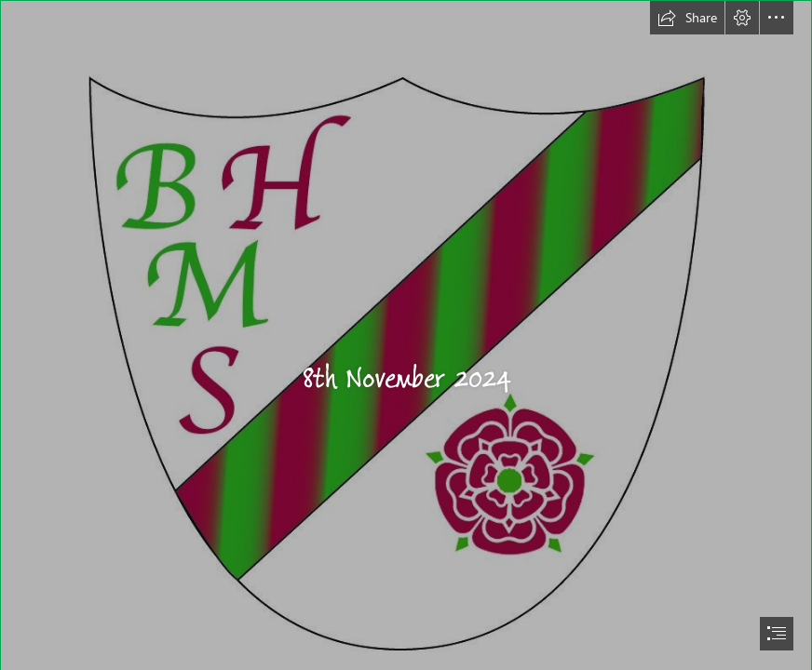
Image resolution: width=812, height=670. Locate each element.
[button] (687, 18)
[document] (406, 335)
